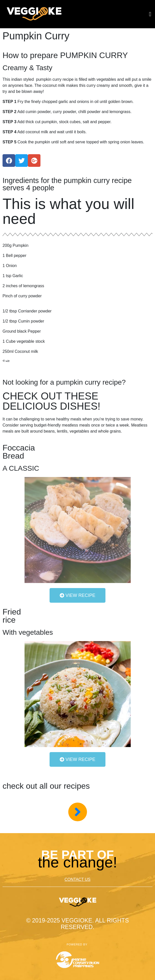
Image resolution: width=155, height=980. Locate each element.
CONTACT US (77, 879)
